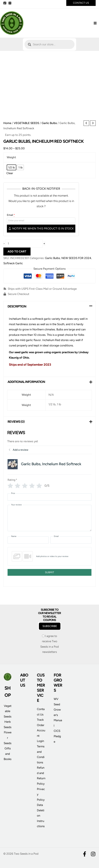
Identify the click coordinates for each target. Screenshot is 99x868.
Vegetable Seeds (8, 711)
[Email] (71, 542)
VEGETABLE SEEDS (26, 125)
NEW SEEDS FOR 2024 (76, 260)
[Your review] (49, 520)
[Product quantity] (24, 245)
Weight (11, 159)
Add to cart (17, 253)
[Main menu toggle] (95, 24)
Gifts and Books (8, 754)
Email (11, 216)
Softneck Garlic (13, 265)
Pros (13, 495)
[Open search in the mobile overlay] (49, 46)
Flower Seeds (8, 738)
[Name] (28, 542)
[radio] (11, 169)
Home (7, 125)
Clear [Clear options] (10, 175)
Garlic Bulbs (49, 125)
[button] (81, 3)
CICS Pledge (57, 736)
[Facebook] (5, 3)
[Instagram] (10, 3)
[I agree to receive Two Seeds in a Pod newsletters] (43, 636)
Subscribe (50, 626)
